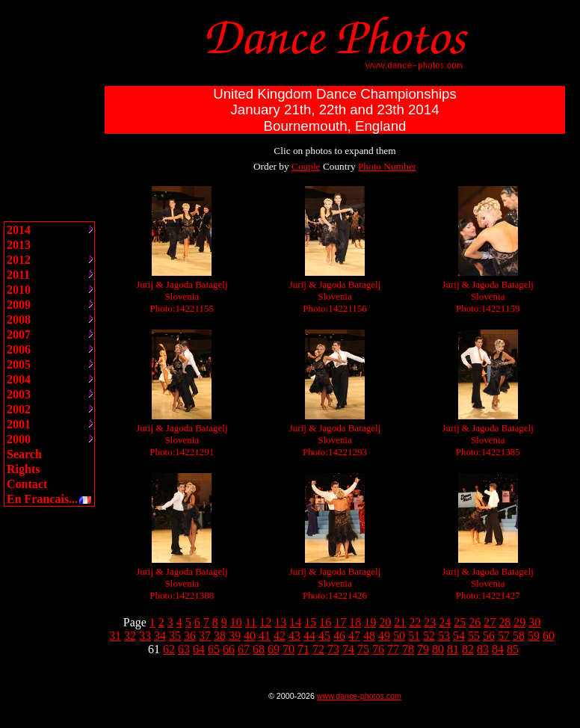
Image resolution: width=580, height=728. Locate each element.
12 (265, 622)
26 (475, 622)
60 (549, 636)
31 (115, 636)
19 (370, 622)
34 (160, 636)
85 (513, 649)
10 (236, 622)
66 (229, 649)
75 (363, 649)
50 (399, 636)
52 (429, 636)
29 (519, 622)
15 (310, 622)
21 (400, 622)
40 (250, 636)
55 (474, 636)
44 (309, 636)
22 (415, 622)
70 (289, 649)
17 (340, 622)
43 (294, 636)
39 (235, 636)
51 (414, 636)
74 (348, 649)
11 (251, 622)
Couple (306, 166)
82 (468, 649)
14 (295, 622)
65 (214, 649)
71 (303, 649)
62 (169, 649)
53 (444, 636)
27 (490, 622)
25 (460, 622)
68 (259, 649)
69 (274, 649)
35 (175, 636)
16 (325, 622)
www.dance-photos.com (359, 696)
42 (280, 636)
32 (130, 636)
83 (483, 649)
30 (534, 622)
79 (423, 649)
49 (384, 636)
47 (354, 636)
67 (244, 649)
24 (445, 622)
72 (318, 649)
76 (378, 649)
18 (355, 622)
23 (430, 622)
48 (369, 636)
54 (459, 636)
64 (199, 649)
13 (280, 622)
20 (385, 622)
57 (504, 636)
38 (220, 636)
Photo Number (387, 166)
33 (145, 636)
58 (519, 636)
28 (505, 622)
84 (498, 649)
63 (184, 649)
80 (438, 649)
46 (339, 636)
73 (333, 649)
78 (408, 649)
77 (393, 649)
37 (205, 636)
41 (265, 636)
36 (190, 636)
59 (534, 636)
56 (489, 636)
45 (324, 636)
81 (453, 649)
